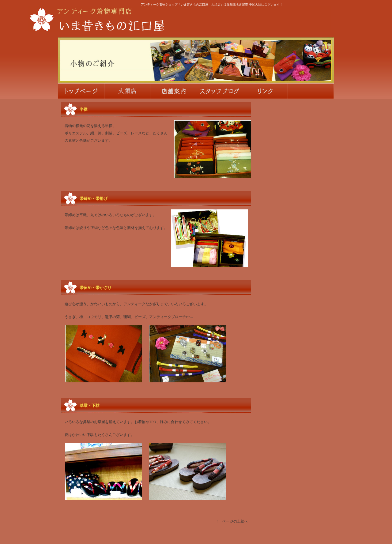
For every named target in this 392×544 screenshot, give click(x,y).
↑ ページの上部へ (232, 521)
